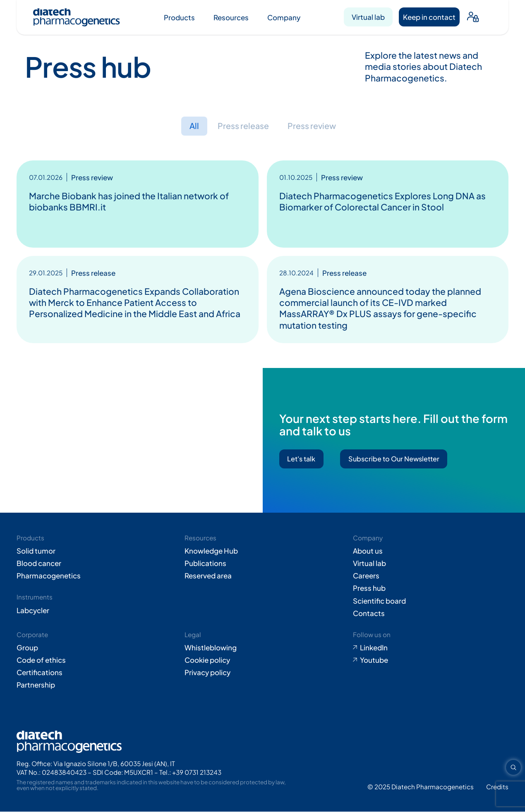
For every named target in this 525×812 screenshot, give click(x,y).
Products (179, 17)
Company (284, 17)
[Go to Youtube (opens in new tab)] (431, 661)
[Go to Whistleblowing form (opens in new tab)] (262, 648)
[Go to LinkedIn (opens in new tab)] (431, 648)
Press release (242, 126)
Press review (314, 126)
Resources (231, 17)
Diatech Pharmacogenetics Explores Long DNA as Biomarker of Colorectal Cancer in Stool (382, 202)
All (190, 126)
